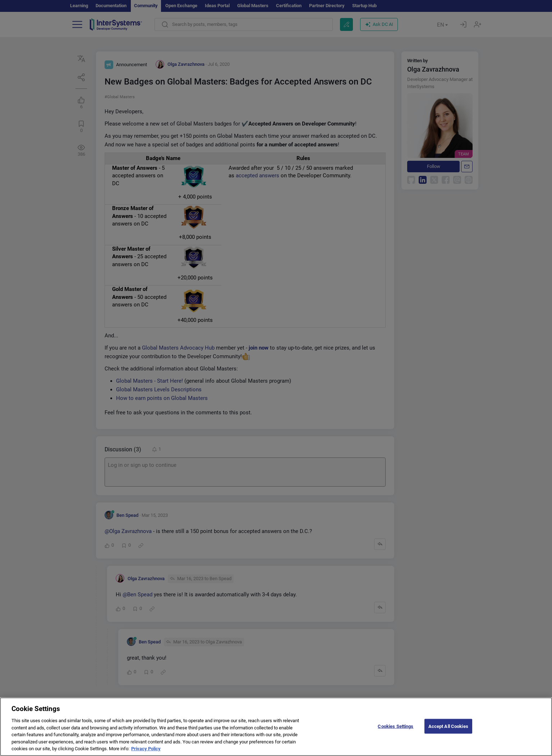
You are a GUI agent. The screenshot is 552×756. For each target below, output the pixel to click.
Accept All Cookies (448, 740)
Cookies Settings (395, 740)
